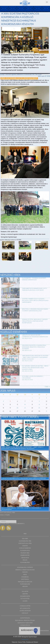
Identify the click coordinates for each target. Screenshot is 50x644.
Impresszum (25, 639)
